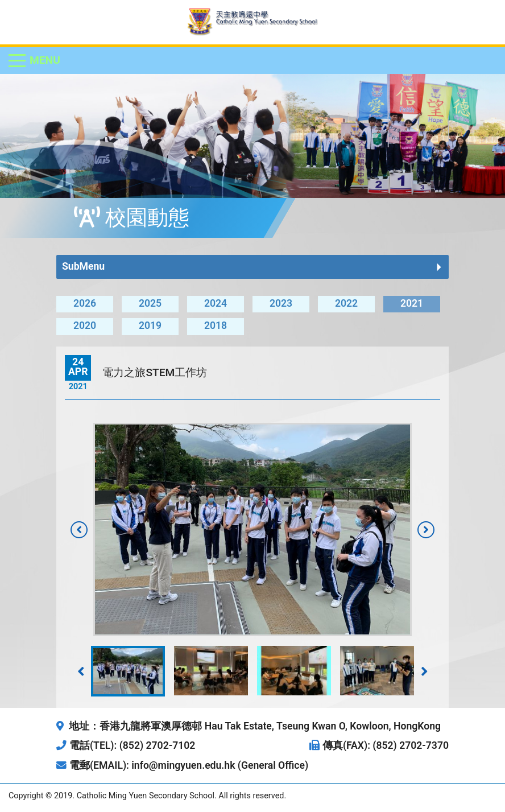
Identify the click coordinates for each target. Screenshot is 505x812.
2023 (281, 303)
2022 (346, 303)
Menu (45, 60)
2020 (85, 325)
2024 (216, 303)
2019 (150, 325)
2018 (216, 325)
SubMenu (83, 266)
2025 (150, 303)
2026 (85, 303)
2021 (412, 303)
